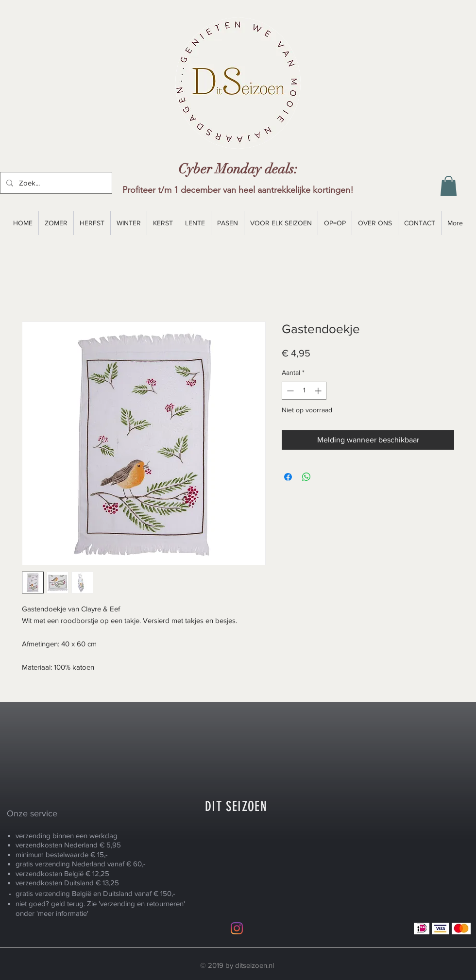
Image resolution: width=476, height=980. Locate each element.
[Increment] (319, 391)
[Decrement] (289, 391)
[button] (449, 186)
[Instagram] (237, 928)
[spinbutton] (304, 391)
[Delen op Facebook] (288, 477)
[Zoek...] (55, 183)
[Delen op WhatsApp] (306, 477)
